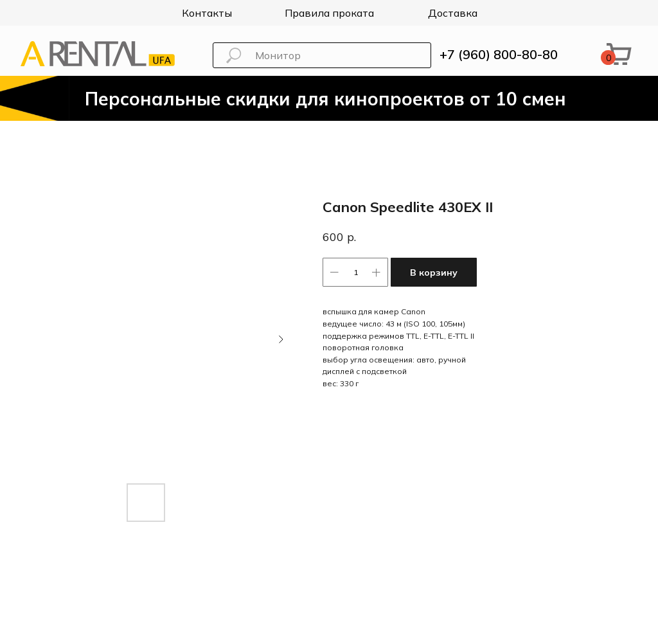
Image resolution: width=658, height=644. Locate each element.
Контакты (207, 13)
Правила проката (329, 13)
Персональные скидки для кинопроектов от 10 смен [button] (325, 99)
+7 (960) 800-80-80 (499, 54)
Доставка (453, 13)
